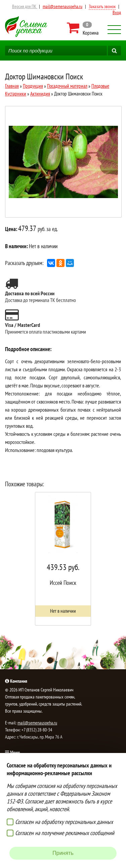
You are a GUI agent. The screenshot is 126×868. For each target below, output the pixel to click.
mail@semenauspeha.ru (62, 6)
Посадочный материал (67, 86)
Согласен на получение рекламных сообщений (65, 833)
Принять (63, 853)
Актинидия (40, 94)
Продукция (33, 86)
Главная (12, 86)
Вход (117, 12)
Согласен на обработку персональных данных (64, 822)
